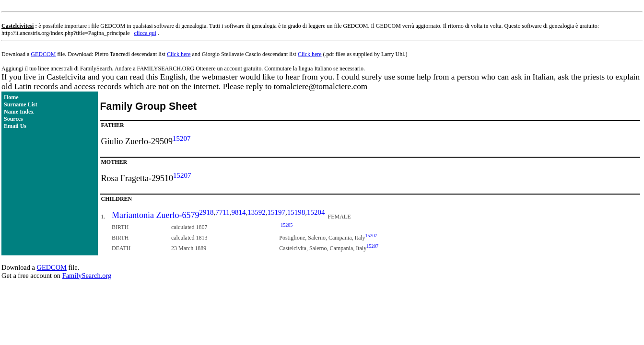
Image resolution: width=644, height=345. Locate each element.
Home (11, 97)
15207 (182, 138)
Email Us (15, 126)
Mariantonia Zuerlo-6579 (155, 215)
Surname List (21, 104)
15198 (296, 212)
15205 (287, 225)
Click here (179, 54)
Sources (13, 119)
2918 (207, 212)
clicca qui (145, 33)
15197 (276, 212)
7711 (222, 212)
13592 (257, 212)
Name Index (19, 112)
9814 (238, 212)
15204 (316, 212)
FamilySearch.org (87, 276)
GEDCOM (43, 54)
